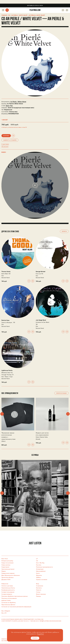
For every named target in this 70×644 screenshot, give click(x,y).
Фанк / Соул (9, 377)
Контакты (39, 588)
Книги (38, 573)
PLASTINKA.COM (39, 619)
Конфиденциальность (8, 590)
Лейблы (38, 577)
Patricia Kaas (5, 320)
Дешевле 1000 (6, 580)
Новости (39, 590)
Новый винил (5, 567)
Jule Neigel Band (41, 320)
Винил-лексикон (41, 594)
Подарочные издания (8, 573)
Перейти (64, 231)
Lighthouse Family (7, 370)
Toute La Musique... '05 (8, 322)
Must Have (5, 559)
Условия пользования (8, 592)
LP (37, 559)
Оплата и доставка (7, 586)
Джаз (8, 106)
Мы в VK (4, 613)
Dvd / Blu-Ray (40, 563)
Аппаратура (40, 569)
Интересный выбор (7, 561)
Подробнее (40, 634)
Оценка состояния (42, 580)
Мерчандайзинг (41, 571)
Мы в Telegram (6, 611)
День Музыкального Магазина (11, 575)
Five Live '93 (39, 274)
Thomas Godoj (6, 272)
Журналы (39, 575)
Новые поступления (7, 563)
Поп (11, 106)
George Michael (41, 272)
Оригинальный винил (8, 569)
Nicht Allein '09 (6, 274)
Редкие (4, 571)
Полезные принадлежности (44, 567)
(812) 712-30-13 (25, 621)
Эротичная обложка (7, 577)
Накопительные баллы (8, 588)
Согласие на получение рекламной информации (16, 607)
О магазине (40, 586)
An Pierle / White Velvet (18, 102)
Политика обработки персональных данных (15, 596)
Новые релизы (6, 565)
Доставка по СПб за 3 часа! (35, 6)
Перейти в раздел (61, 393)
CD (37, 561)
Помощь (38, 596)
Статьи (38, 592)
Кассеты (39, 565)
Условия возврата (7, 594)
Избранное (5, 584)
